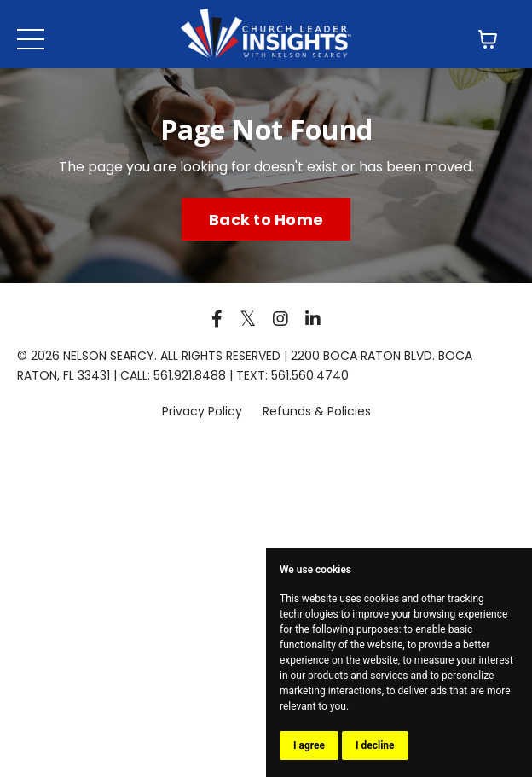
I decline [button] (375, 745)
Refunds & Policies (317, 411)
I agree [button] (309, 745)
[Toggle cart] (488, 39)
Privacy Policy (204, 411)
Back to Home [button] (266, 220)
